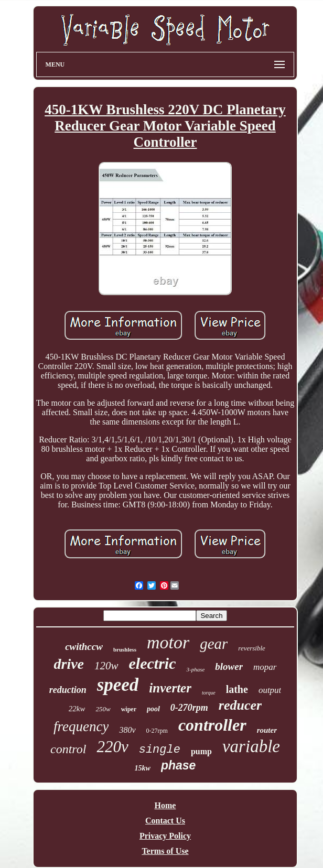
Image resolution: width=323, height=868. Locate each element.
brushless (125, 649)
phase (178, 765)
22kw (77, 709)
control (68, 749)
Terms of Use (165, 851)
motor (168, 642)
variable (251, 746)
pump (201, 751)
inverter (170, 688)
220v (112, 747)
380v (127, 730)
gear (214, 644)
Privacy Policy (165, 836)
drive (69, 664)
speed (118, 685)
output (270, 690)
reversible (252, 648)
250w (103, 709)
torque (209, 693)
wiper (129, 709)
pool (153, 709)
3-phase (195, 669)
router (267, 730)
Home (165, 805)
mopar (265, 667)
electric (153, 663)
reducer (240, 705)
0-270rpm (189, 708)
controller (212, 725)
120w (106, 666)
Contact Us (165, 821)
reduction (68, 690)
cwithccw (84, 647)
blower (229, 666)
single (160, 750)
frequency (81, 726)
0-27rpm (157, 731)
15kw (143, 768)
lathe (237, 689)
